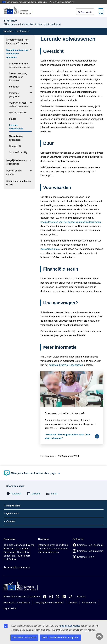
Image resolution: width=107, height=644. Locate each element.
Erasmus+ (10, 539)
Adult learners (23, 31)
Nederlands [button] (85, 12)
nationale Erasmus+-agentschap (66, 365)
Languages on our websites (49, 603)
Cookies (73, 603)
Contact (81, 597)
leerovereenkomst (50, 249)
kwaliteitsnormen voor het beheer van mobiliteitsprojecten (71, 222)
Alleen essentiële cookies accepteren (60, 638)
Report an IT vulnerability (17, 603)
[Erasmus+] (20, 10)
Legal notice (10, 608)
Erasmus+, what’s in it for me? (65, 413)
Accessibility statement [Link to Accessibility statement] (17, 567)
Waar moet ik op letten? (62, 2)
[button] (14, 494)
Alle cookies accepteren (24, 638)
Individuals (9, 31)
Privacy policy (89, 603)
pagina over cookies (70, 626)
